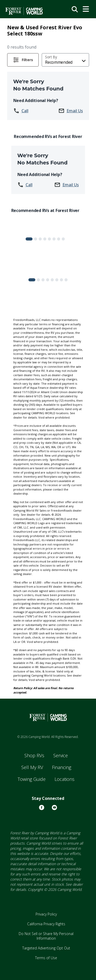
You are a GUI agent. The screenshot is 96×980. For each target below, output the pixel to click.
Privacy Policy (46, 914)
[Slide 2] (40, 239)
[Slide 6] (59, 239)
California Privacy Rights (46, 924)
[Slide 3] (45, 239)
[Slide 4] (49, 239)
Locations (65, 779)
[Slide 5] (54, 239)
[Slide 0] (29, 239)
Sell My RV (32, 767)
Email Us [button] (71, 111)
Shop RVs (34, 755)
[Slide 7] (63, 239)
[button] (23, 60)
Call (21, 111)
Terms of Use (46, 958)
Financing (62, 767)
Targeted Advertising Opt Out (46, 948)
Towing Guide (32, 779)
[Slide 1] (36, 239)
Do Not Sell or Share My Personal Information (46, 936)
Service (61, 755)
